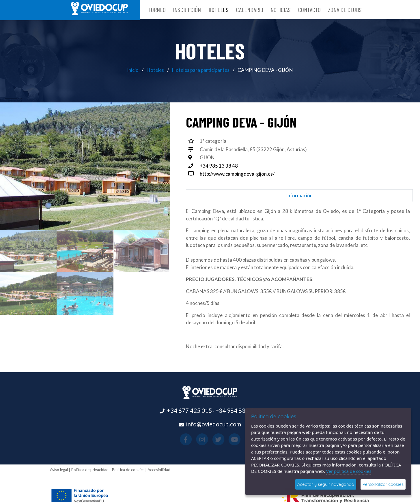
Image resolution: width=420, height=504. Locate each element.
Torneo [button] (157, 10)
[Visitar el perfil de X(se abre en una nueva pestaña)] (214, 439)
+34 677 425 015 (189, 411)
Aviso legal (59, 470)
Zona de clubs (345, 10)
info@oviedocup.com (214, 424)
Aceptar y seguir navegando (326, 484)
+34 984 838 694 (238, 411)
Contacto (309, 10)
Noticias (281, 10)
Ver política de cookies (349, 471)
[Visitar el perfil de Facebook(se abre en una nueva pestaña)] (198, 439)
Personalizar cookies (383, 484)
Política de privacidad (90, 470)
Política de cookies (128, 470)
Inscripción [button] (187, 10)
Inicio (133, 70)
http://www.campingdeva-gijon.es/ (237, 174)
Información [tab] (299, 195)
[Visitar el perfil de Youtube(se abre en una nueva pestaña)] (222, 439)
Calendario (250, 10)
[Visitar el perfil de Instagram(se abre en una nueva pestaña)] (206, 439)
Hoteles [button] (219, 10)
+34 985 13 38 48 (219, 166)
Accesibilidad (159, 470)
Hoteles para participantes (201, 70)
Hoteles (155, 70)
